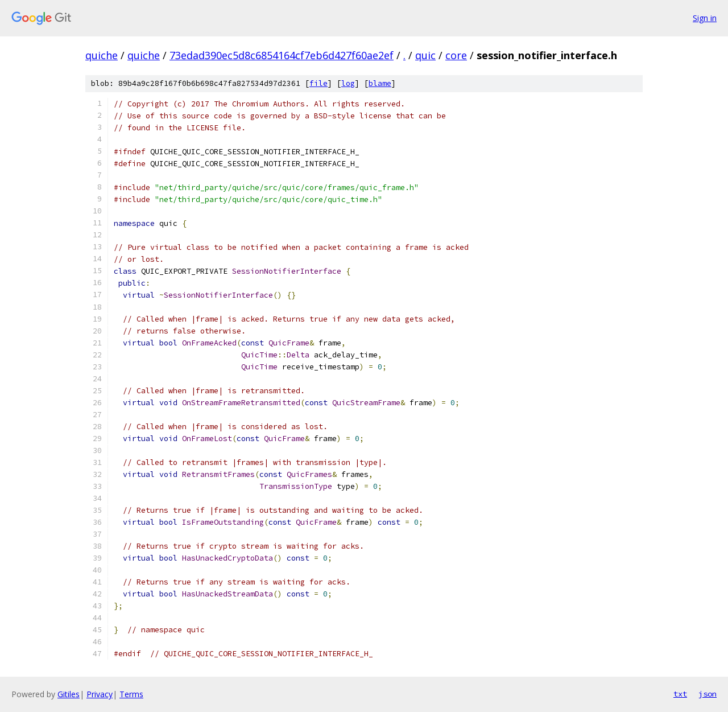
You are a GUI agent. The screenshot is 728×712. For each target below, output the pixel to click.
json (708, 694)
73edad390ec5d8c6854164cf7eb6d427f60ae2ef (282, 55)
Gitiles (69, 694)
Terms (131, 694)
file (318, 83)
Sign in (705, 18)
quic (425, 55)
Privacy (100, 694)
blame (380, 83)
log (348, 83)
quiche (102, 55)
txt (680, 694)
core (456, 55)
